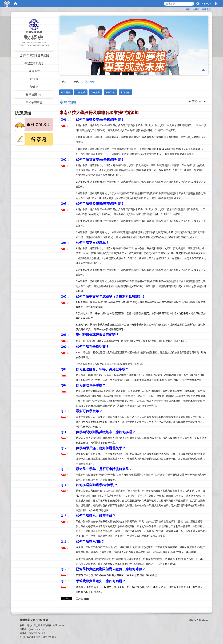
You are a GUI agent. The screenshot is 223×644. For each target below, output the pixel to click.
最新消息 (66, 92)
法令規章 (95, 92)
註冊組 (76, 81)
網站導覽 (206, 9)
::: (184, 9)
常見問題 (125, 92)
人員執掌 (81, 92)
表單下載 (110, 92)
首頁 (188, 9)
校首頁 (196, 9)
